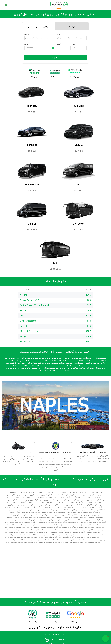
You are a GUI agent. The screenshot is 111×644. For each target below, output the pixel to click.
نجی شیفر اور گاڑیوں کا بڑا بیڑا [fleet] (93, 452)
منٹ (74, 44)
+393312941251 (58, 640)
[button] (106, 639)
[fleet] (92, 446)
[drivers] (18, 446)
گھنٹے (59, 44)
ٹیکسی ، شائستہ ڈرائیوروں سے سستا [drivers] (18, 453)
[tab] (39, 26)
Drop (58, 34)
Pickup (27, 34)
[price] (55, 446)
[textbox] (39, 38)
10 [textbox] (58, 48)
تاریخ (27, 44)
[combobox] (39, 38)
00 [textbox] (74, 48)
